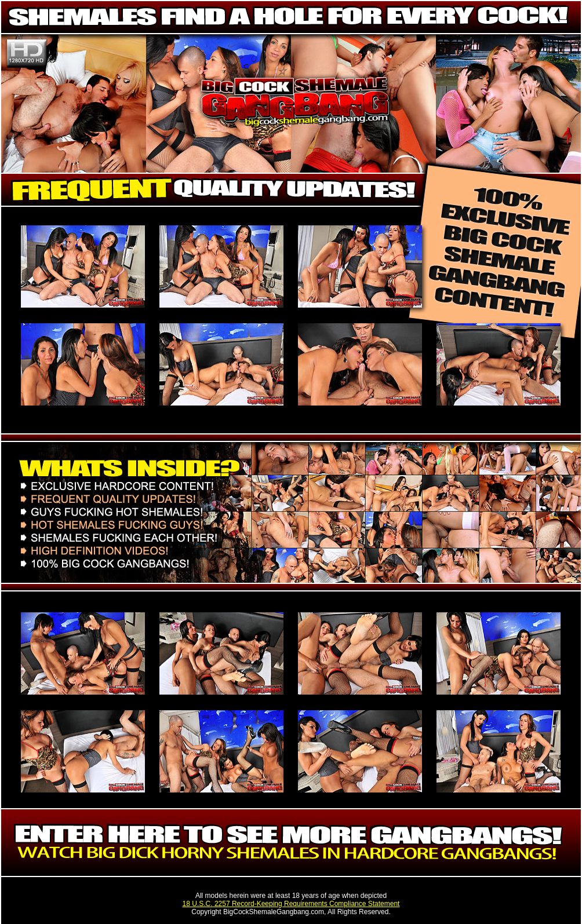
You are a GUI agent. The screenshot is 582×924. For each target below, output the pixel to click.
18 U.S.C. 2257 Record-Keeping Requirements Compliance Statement (291, 904)
